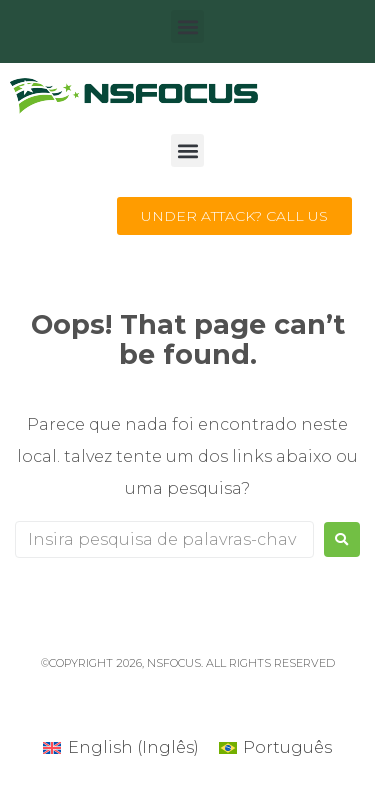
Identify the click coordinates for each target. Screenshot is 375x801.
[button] (187, 26)
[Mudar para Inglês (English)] (120, 748)
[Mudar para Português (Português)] (275, 748)
